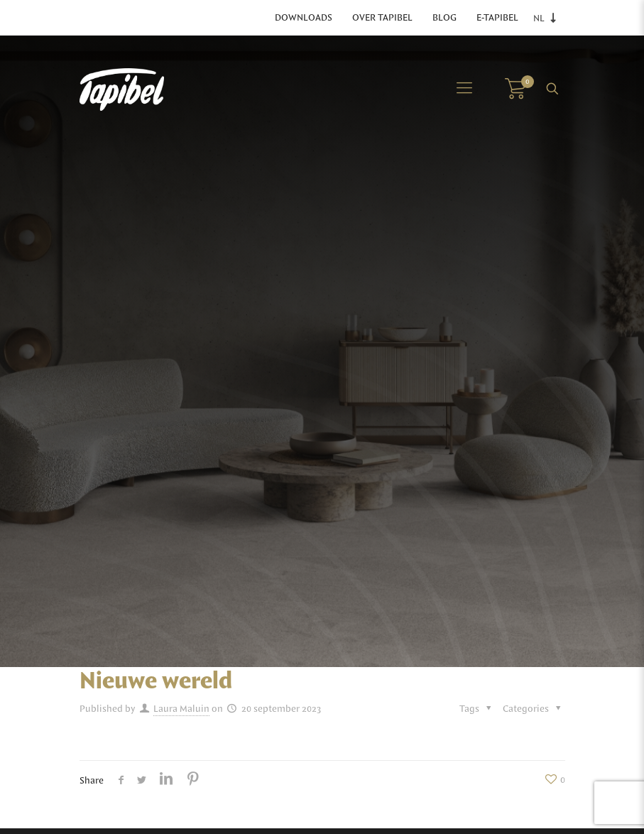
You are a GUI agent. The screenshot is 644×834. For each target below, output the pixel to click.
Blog (444, 18)
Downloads (304, 18)
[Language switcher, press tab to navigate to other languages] (549, 18)
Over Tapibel (382, 18)
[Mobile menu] (464, 89)
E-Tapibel (497, 18)
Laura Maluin (181, 709)
